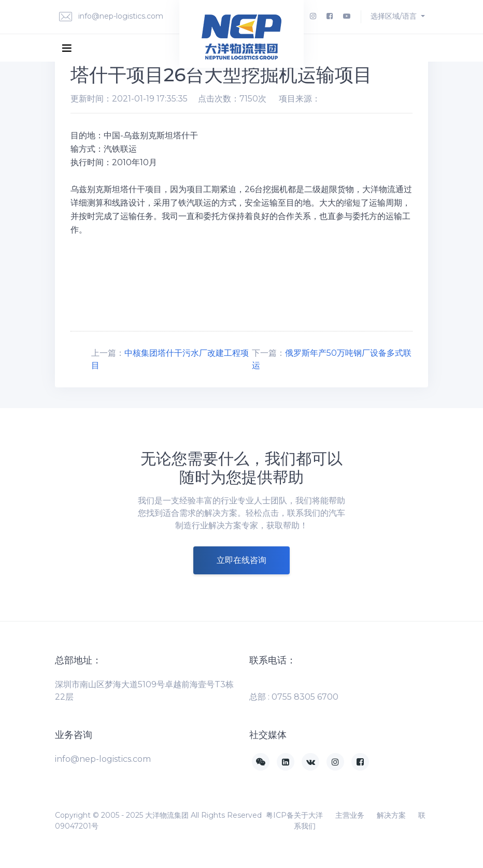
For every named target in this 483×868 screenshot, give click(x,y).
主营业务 (350, 815)
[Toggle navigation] (67, 48)
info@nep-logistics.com (111, 17)
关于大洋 (308, 815)
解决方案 (391, 815)
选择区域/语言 (395, 16)
